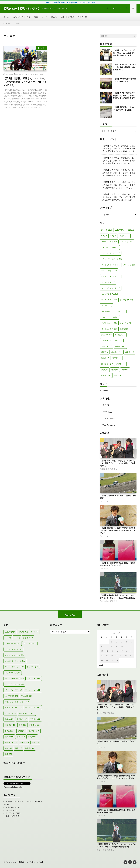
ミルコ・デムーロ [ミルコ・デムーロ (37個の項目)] (110, 317)
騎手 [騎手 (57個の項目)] (117, 375)
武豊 (37, 74)
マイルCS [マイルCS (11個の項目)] (107, 306)
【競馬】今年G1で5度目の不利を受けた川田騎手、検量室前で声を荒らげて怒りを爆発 (124, 96)
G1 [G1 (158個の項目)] (131, 230)
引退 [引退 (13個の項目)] (119, 341)
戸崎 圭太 (113, 469)
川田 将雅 (106, 469)
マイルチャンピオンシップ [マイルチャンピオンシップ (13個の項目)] (113, 311)
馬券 (28, 17)
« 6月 (101, 665)
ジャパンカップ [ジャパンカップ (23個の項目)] (109, 271)
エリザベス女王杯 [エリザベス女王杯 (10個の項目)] (110, 247)
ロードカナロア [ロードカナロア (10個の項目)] (109, 329)
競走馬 (54, 17)
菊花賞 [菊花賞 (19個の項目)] (117, 358)
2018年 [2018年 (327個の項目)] (107, 230)
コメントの (109, 418)
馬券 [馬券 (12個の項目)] (125, 370)
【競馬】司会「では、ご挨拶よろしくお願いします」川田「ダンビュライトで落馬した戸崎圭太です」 (119, 148)
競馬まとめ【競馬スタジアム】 (31, 862)
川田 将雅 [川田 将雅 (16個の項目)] (107, 341)
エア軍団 (31, 74)
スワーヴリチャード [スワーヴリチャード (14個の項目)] (111, 288)
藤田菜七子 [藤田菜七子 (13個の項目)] (107, 364)
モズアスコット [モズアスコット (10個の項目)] (109, 323)
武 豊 (43, 48)
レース (45, 17)
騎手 (63, 17)
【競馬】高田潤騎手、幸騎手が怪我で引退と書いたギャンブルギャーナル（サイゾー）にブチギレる (118, 531)
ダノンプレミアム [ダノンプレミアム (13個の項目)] (110, 294)
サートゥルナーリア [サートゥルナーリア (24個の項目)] (111, 265)
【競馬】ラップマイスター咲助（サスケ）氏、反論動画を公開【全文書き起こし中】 (124, 53)
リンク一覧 (83, 17)
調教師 (71, 17)
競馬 (41, 74)
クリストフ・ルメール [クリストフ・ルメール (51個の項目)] (112, 259)
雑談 (36, 17)
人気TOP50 (18, 17)
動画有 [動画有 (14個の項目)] (124, 329)
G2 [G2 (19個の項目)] (104, 236)
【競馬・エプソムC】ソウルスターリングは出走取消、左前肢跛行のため (124, 67)
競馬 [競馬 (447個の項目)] (105, 358)
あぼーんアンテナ (13, 816)
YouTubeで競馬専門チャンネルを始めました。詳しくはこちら (70, 2)
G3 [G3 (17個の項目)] (113, 236)
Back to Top (70, 615)
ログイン (106, 405)
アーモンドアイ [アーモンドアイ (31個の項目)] (109, 242)
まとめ (24, 74)
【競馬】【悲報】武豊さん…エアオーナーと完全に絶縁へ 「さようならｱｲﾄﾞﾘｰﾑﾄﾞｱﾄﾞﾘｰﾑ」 (25, 82)
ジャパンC (106, 601)
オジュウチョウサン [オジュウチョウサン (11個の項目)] (111, 253)
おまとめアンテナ (13, 807)
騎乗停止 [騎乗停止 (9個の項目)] (106, 375)
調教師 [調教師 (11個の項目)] (121, 364)
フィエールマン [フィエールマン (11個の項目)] (109, 300)
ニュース (105, 501)
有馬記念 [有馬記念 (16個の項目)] (120, 346)
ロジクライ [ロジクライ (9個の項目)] (125, 323)
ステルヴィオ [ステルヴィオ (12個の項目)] (108, 282)
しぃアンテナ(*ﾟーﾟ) (13, 813)
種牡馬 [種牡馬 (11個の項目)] (130, 352)
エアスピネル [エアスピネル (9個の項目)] (126, 242)
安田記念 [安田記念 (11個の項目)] (120, 335)
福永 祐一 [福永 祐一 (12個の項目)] (117, 352)
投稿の (107, 412)
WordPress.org (109, 425)
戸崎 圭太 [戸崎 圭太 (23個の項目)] (107, 346)
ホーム (6, 17)
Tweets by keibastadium (13, 787)
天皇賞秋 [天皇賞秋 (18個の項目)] (106, 335)
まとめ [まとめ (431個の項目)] (124, 236)
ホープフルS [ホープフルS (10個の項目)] (126, 300)
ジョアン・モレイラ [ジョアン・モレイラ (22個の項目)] (111, 276)
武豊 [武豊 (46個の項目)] (105, 352)
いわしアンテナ (12, 810)
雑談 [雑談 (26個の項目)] (115, 370)
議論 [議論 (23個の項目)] (105, 370)
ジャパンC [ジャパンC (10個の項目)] (129, 265)
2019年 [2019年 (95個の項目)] (120, 230)
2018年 (19, 74)
